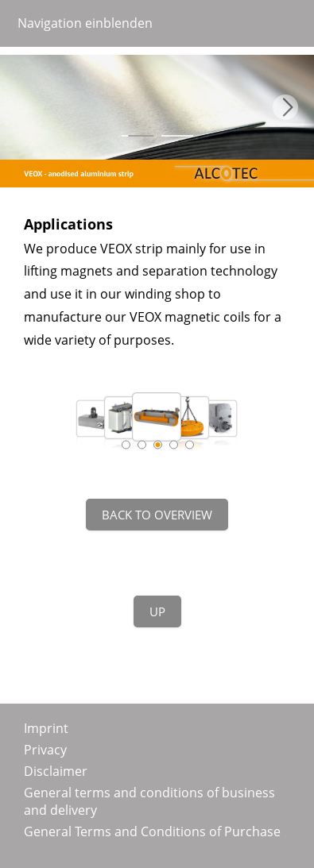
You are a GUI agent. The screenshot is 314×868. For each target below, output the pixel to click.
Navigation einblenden (85, 23)
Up (157, 611)
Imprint (46, 728)
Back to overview (157, 515)
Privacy (45, 750)
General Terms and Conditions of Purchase (152, 831)
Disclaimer (56, 771)
